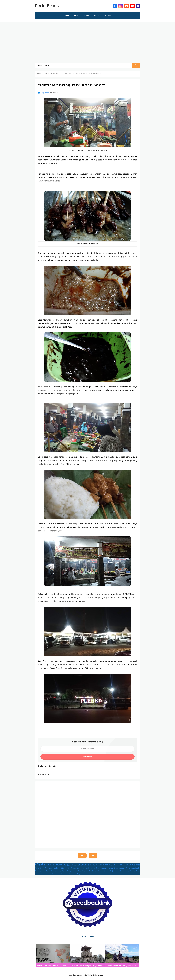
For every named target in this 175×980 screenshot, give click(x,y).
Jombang (57, 869)
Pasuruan (38, 874)
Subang (110, 869)
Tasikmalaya (77, 871)
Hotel (59, 865)
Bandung (93, 865)
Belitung (48, 869)
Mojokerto (66, 869)
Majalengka (101, 869)
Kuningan (81, 869)
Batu (37, 869)
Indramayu (105, 865)
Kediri (138, 869)
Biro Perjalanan (104, 872)
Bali (87, 869)
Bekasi (95, 872)
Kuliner (51, 865)
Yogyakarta (70, 865)
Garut (127, 872)
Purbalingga (56, 871)
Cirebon (82, 865)
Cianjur (114, 865)
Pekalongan (47, 874)
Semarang (123, 865)
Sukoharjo (73, 874)
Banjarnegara (119, 869)
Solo (42, 869)
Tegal (79, 874)
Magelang (39, 871)
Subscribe (87, 757)
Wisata (40, 865)
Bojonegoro (115, 872)
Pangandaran (135, 872)
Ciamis (122, 872)
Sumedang (66, 871)
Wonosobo (87, 871)
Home (67, 16)
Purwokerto (56, 874)
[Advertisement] (87, 44)
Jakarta (92, 869)
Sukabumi (65, 874)
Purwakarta (135, 865)
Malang (47, 871)
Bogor (73, 869)
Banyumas (130, 869)
